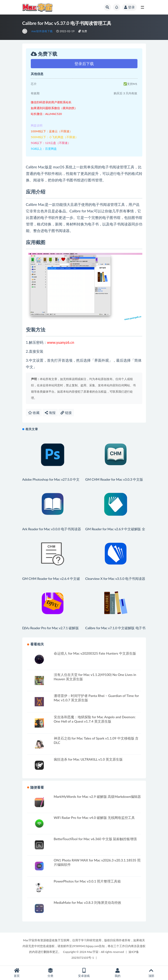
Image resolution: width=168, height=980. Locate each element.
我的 (118, 973)
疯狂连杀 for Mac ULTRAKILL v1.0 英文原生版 (88, 759)
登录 (129, 7)
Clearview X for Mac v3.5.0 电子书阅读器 (115, 579)
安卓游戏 (84, 973)
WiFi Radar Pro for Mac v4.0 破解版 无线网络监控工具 (94, 818)
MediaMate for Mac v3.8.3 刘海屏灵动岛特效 (88, 902)
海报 (50, 413)
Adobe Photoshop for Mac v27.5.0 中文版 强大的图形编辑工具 (51, 482)
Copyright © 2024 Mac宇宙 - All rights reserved (93, 952)
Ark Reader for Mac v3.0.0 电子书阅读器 (52, 529)
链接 (66, 413)
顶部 (151, 973)
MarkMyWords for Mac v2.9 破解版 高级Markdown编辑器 (97, 797)
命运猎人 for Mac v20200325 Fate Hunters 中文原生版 (95, 653)
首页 (17, 973)
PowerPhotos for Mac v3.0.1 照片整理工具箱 (87, 881)
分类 (51, 973)
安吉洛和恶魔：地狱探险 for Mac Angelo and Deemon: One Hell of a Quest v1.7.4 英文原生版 (95, 719)
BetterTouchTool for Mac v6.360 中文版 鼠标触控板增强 (95, 839)
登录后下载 (84, 64)
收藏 (34, 413)
